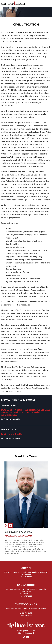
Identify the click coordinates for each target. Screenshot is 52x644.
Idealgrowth (29, 633)
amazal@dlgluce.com (18, 536)
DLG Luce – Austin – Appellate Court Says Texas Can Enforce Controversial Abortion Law (26, 412)
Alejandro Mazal (19, 532)
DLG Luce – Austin (12, 434)
